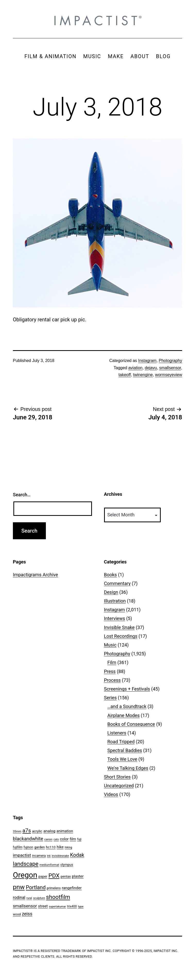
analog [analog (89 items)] (49, 831)
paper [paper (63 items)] (43, 876)
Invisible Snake (119, 627)
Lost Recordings (121, 636)
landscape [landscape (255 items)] (26, 864)
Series (111, 698)
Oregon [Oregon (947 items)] (25, 875)
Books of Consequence (131, 724)
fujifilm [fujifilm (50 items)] (18, 847)
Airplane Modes (124, 715)
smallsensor (170, 368)
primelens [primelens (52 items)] (54, 888)
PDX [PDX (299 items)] (54, 876)
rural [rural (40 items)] (29, 898)
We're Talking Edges (128, 768)
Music (110, 645)
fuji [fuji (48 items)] (79, 839)
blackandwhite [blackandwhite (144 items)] (28, 839)
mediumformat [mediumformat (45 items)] (49, 865)
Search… (22, 495)
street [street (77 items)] (43, 906)
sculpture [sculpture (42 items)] (39, 898)
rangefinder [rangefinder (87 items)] (72, 888)
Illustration (115, 601)
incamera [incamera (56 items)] (39, 856)
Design (111, 592)
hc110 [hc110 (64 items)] (51, 847)
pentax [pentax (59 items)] (66, 876)
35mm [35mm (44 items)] (17, 831)
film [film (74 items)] (73, 839)
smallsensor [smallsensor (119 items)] (25, 906)
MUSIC (92, 56)
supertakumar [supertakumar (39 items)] (57, 907)
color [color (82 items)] (64, 839)
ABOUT (140, 56)
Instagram (147, 361)
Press (110, 671)
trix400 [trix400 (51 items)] (72, 906)
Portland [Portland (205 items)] (36, 887)
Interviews (115, 618)
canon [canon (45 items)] (48, 839)
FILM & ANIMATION (50, 56)
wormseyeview (169, 375)
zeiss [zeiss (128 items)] (27, 914)
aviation (135, 368)
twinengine (143, 375)
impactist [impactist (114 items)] (22, 855)
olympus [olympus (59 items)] (67, 865)
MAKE (116, 56)
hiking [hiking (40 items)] (68, 847)
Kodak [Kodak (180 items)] (77, 855)
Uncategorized (119, 786)
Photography (170, 361)
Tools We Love (122, 759)
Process (112, 680)
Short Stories (117, 777)
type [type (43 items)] (81, 907)
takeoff (125, 375)
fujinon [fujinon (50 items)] (28, 847)
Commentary (117, 583)
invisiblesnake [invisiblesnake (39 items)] (60, 856)
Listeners (117, 733)
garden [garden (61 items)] (40, 847)
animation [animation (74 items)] (65, 831)
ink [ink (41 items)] (49, 856)
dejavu (151, 368)
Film (112, 662)
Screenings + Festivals (127, 689)
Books (111, 575)
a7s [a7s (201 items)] (27, 831)
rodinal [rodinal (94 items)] (19, 898)
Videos (111, 794)
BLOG (163, 56)
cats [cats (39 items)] (56, 839)
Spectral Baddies (125, 750)
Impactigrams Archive (35, 575)
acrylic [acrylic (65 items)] (37, 831)
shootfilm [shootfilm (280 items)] (58, 897)
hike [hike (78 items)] (60, 847)
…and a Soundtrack (127, 706)
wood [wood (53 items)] (17, 914)
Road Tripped (121, 742)
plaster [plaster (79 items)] (78, 876)
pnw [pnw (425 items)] (19, 887)
